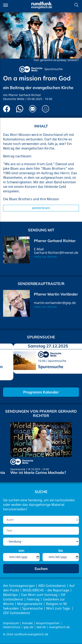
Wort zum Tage (58, 609)
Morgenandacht (30, 604)
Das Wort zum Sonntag (39, 595)
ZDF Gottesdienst (17, 613)
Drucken (46, 109)
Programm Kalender (41, 392)
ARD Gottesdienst (52, 586)
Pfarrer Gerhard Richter (25, 95)
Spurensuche (54, 69)
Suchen (76, 5)
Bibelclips (10, 595)
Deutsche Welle (14, 99)
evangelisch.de (59, 627)
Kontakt (27, 623)
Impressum (11, 623)
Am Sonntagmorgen (19, 586)
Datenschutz (12, 627)
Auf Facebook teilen (7, 109)
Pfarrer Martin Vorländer (56, 294)
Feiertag (33, 599)
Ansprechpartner (48, 623)
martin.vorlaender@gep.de (55, 303)
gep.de (28, 627)
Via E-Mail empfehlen (33, 109)
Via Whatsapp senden (20, 109)
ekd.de (41, 627)
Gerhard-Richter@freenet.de (56, 253)
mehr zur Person (45, 257)
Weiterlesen (41, 208)
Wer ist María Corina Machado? (38, 473)
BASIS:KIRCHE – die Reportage (46, 590)
